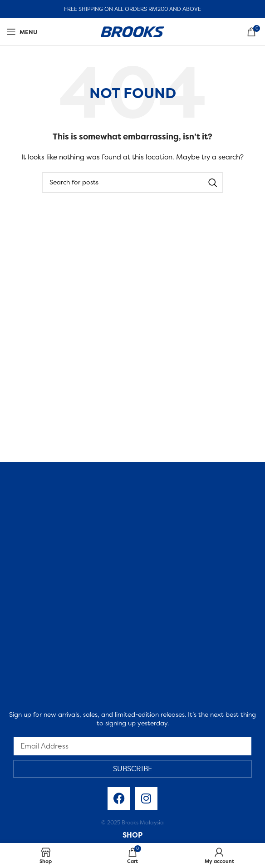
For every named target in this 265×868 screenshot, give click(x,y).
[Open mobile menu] (22, 32)
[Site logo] (132, 31)
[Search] (132, 183)
